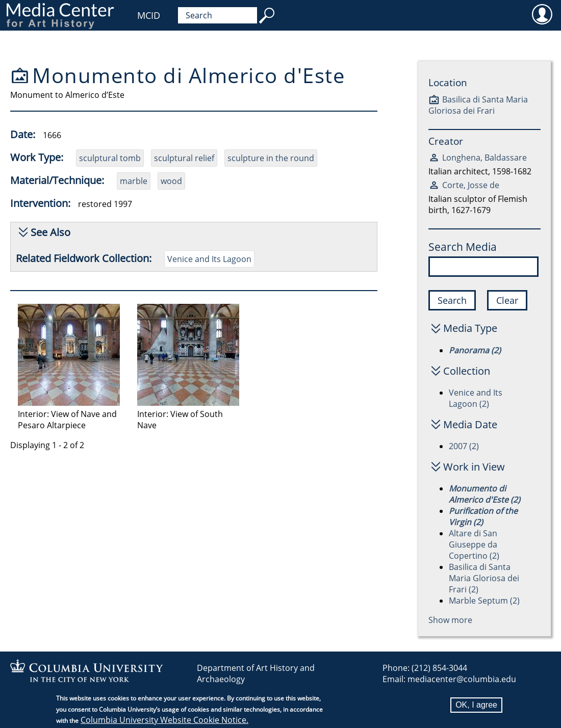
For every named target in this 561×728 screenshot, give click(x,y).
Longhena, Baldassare (484, 158)
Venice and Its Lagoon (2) (476, 398)
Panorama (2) (475, 350)
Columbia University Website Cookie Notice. (164, 720)
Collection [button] (467, 371)
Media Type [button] (470, 328)
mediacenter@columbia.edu (462, 679)
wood (171, 181)
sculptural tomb (110, 158)
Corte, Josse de (471, 185)
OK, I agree (476, 705)
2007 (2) (464, 446)
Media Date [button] (470, 424)
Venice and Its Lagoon (209, 259)
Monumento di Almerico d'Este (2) (484, 494)
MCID (149, 15)
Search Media (463, 247)
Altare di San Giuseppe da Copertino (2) (474, 544)
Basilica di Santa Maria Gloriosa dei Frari (478, 105)
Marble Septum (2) (484, 601)
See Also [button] (50, 232)
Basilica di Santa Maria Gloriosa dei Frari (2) (484, 578)
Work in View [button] (474, 467)
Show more (450, 620)
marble (134, 181)
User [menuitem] (542, 14)
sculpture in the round (271, 158)
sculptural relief (184, 158)
